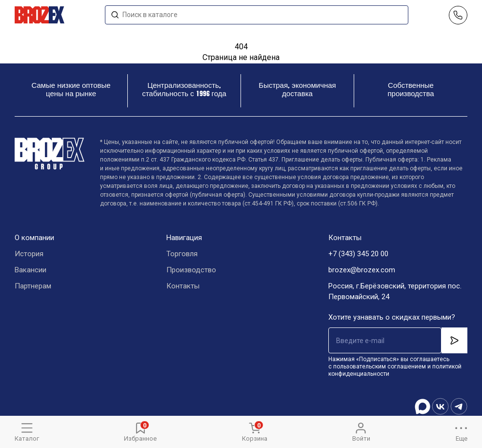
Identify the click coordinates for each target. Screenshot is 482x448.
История (29, 254)
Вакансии (30, 270)
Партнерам (33, 286)
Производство (191, 270)
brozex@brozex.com (362, 270)
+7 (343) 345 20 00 (358, 254)
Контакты (183, 286)
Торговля (182, 254)
